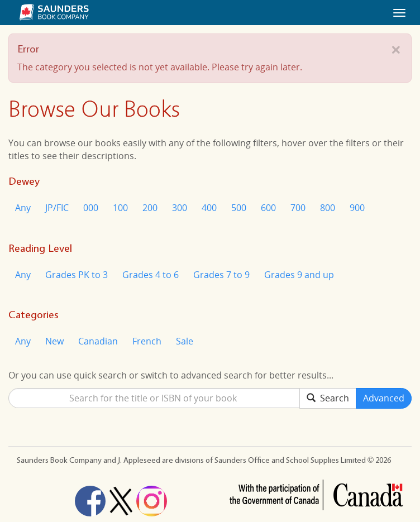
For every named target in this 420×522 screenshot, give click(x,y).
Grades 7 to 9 (221, 275)
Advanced (384, 398)
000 (91, 208)
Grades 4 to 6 (151, 275)
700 (298, 208)
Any (23, 208)
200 (150, 208)
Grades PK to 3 (77, 275)
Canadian (98, 341)
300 (180, 208)
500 (239, 208)
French (147, 341)
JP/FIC (57, 208)
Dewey (24, 181)
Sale (185, 341)
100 (120, 208)
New (54, 341)
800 (328, 208)
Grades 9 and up (299, 275)
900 (357, 208)
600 (268, 208)
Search (328, 398)
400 (209, 208)
